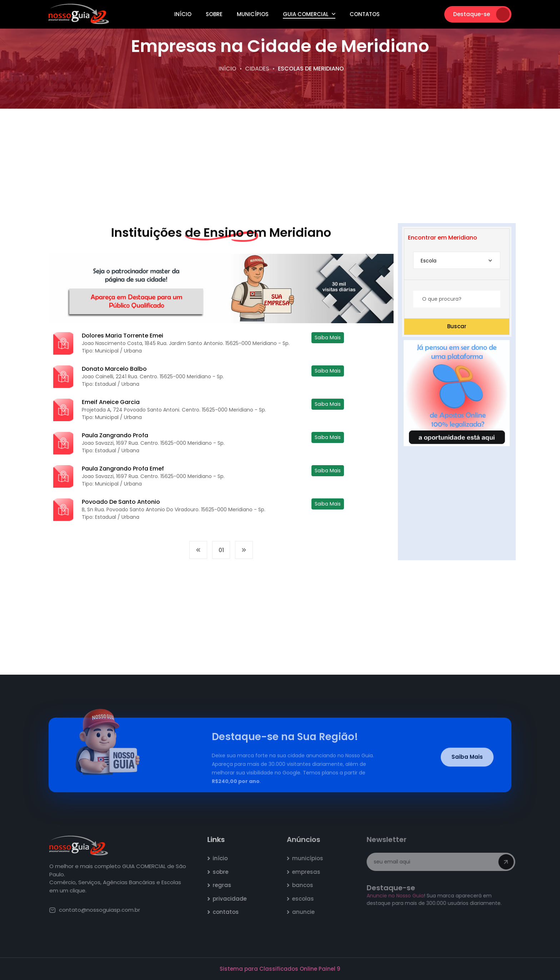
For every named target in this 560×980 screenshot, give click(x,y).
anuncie (307, 912)
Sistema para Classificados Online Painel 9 (280, 969)
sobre (225, 872)
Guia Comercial (309, 14)
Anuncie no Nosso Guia (398, 896)
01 (221, 554)
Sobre (214, 14)
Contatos (365, 14)
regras (226, 885)
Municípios (253, 14)
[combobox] (457, 260)
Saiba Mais (328, 338)
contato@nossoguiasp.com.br (99, 910)
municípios (311, 858)
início (224, 858)
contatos (230, 912)
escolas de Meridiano (311, 69)
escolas (307, 899)
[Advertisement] (280, 166)
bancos (306, 885)
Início (183, 14)
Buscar (457, 326)
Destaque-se (481, 14)
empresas (310, 872)
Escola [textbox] (429, 261)
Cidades (257, 69)
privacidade (234, 899)
